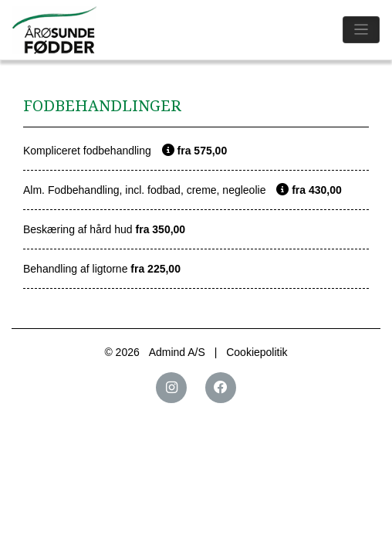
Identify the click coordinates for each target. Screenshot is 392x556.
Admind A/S (177, 352)
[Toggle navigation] (362, 30)
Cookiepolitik (257, 352)
